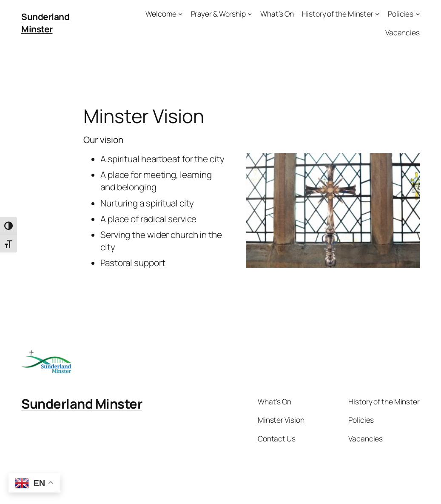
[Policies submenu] (418, 14)
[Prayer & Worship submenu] (250, 14)
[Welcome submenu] (180, 14)
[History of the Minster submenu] (377, 14)
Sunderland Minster (45, 23)
